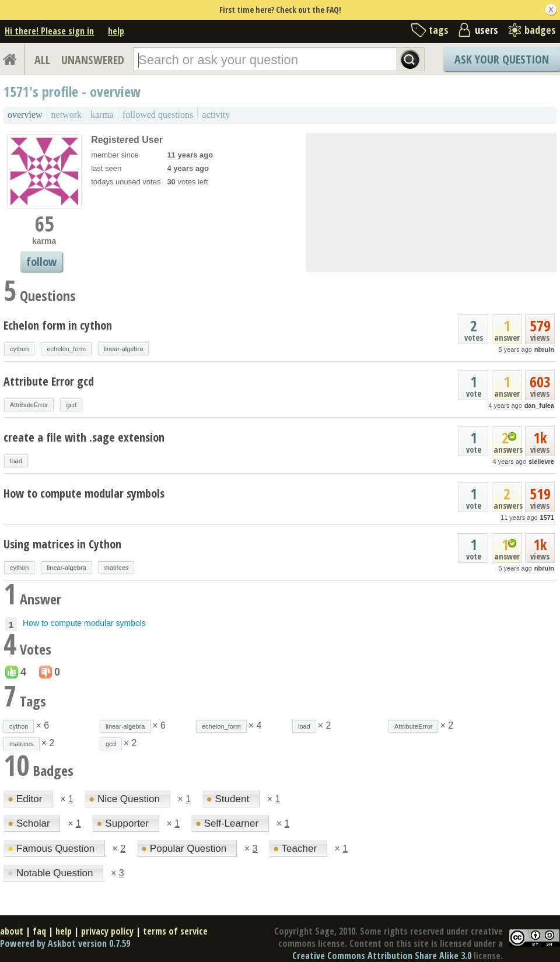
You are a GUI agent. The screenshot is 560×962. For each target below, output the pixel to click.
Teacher (296, 849)
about (12, 931)
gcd (71, 405)
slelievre (541, 461)
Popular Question (185, 849)
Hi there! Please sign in (49, 31)
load (16, 461)
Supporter (124, 823)
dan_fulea (539, 405)
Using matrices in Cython (62, 544)
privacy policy (107, 931)
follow (41, 262)
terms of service (175, 931)
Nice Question (126, 799)
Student (229, 799)
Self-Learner (228, 823)
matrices (117, 568)
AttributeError (29, 405)
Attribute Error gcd (49, 381)
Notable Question (52, 873)
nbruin (544, 349)
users (487, 30)
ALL (42, 60)
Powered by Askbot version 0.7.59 (65, 943)
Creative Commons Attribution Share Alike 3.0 (382, 956)
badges (540, 30)
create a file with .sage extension (84, 437)
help (116, 31)
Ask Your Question (502, 59)
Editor (26, 799)
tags (439, 30)
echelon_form (66, 349)
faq (39, 931)
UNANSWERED (93, 60)
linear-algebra (123, 349)
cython (19, 349)
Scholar (30, 823)
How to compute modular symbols (84, 493)
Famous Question (52, 849)
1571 (547, 517)
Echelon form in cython (58, 325)
